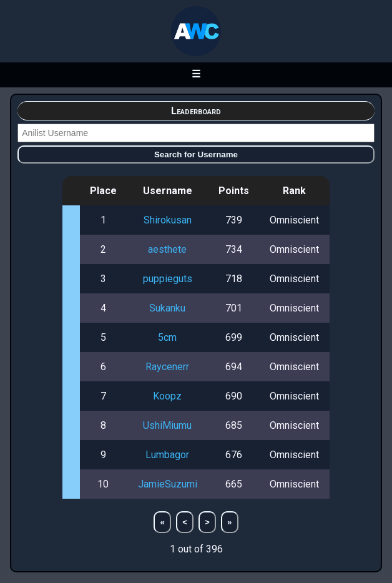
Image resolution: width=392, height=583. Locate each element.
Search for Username (196, 154)
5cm (167, 337)
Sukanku (167, 308)
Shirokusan (168, 220)
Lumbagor (167, 455)
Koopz (167, 396)
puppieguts (168, 279)
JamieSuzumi (168, 484)
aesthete (167, 249)
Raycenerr (167, 367)
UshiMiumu (167, 425)
